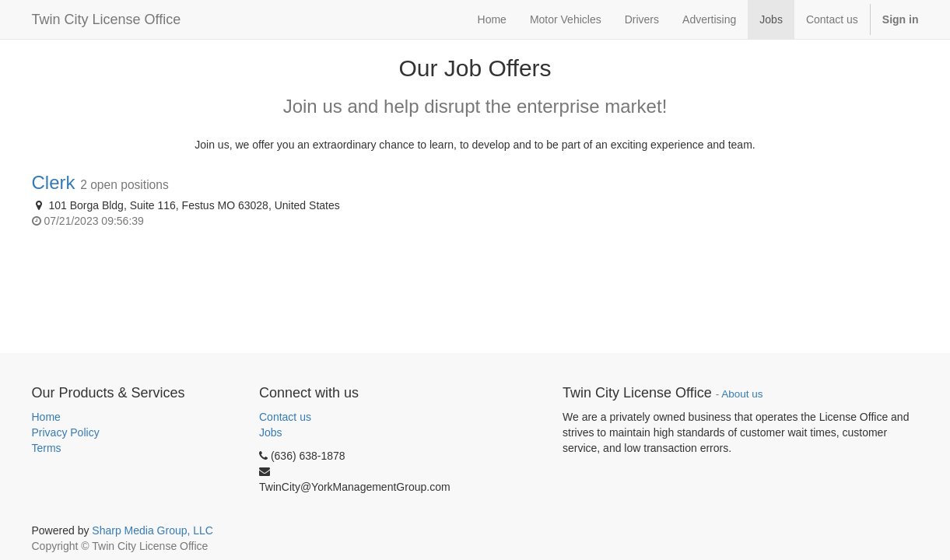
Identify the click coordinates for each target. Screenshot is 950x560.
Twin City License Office (107, 19)
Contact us (285, 417)
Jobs (271, 432)
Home (46, 417)
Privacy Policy (66, 432)
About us (742, 394)
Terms (47, 448)
